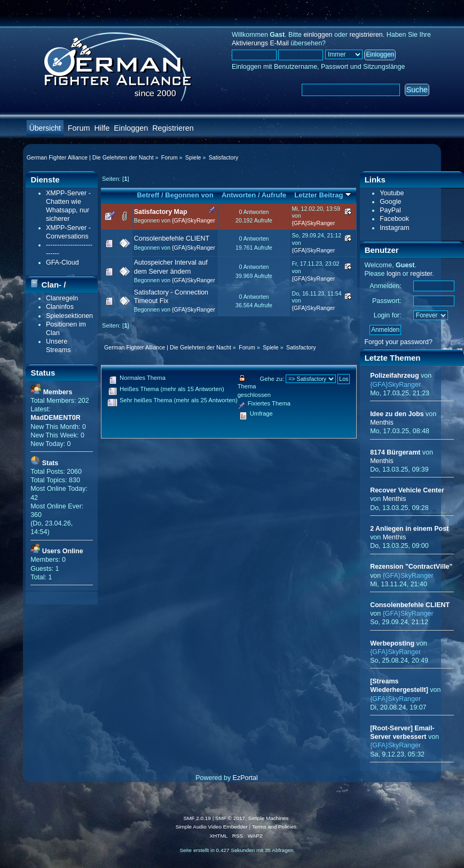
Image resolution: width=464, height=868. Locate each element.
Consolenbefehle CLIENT (172, 238)
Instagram (394, 228)
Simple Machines (269, 818)
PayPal (390, 210)
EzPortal (245, 778)
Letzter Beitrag (323, 195)
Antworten (239, 195)
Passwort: (387, 301)
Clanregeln (62, 298)
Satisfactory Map (161, 212)
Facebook (394, 219)
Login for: (388, 315)
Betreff (148, 195)
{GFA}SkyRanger (194, 220)
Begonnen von (189, 195)
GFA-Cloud (62, 262)
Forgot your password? (398, 342)
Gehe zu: (272, 379)
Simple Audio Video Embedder (212, 827)
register (421, 274)
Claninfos (60, 307)
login (394, 274)
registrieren (366, 35)
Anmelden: (386, 286)
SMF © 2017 (230, 818)
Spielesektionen (69, 316)
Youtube (392, 193)
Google (390, 202)
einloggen (318, 35)
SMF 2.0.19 (197, 818)
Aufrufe (274, 195)
